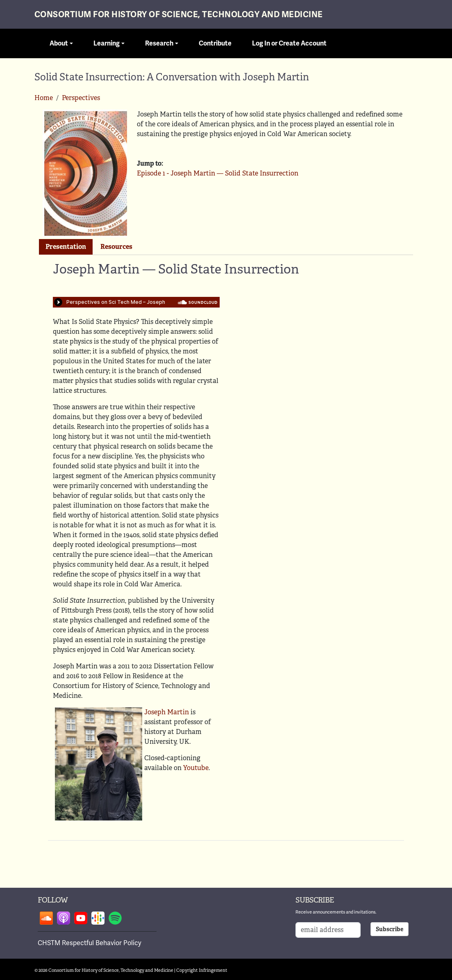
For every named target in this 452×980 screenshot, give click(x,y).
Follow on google (98, 918)
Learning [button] (107, 43)
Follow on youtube (81, 918)
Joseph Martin (167, 712)
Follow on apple (64, 918)
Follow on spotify (115, 918)
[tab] (66, 247)
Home (44, 98)
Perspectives (81, 98)
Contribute (215, 43)
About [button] (59, 43)
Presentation (66, 247)
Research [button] (159, 43)
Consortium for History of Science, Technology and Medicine (179, 15)
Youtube (196, 768)
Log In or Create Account (289, 43)
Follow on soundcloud (46, 918)
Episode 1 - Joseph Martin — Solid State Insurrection (218, 173)
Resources (116, 247)
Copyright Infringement (202, 970)
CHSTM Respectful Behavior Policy (90, 943)
